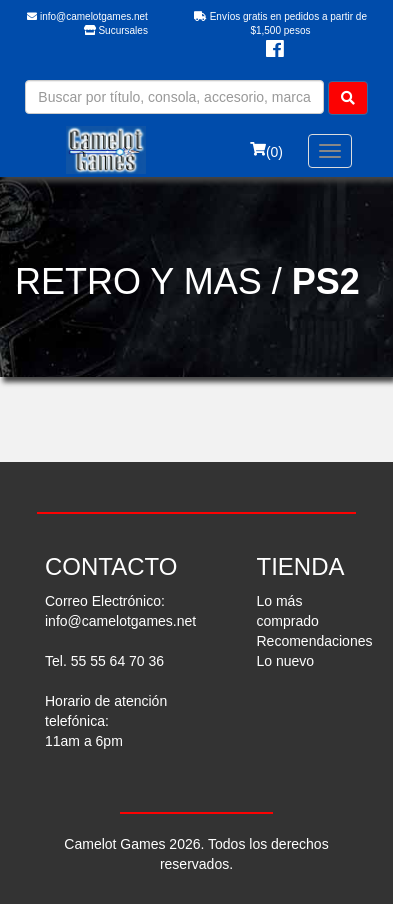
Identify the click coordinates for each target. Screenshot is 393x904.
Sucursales (116, 30)
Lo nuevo (286, 661)
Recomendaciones (315, 641)
